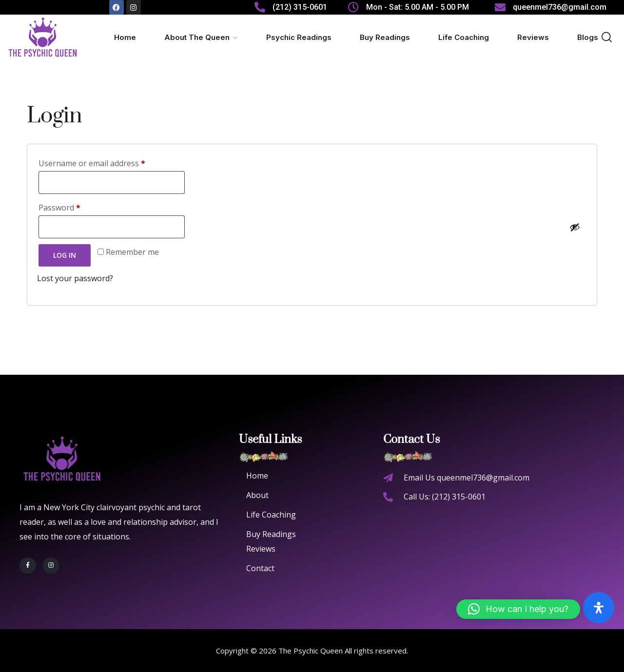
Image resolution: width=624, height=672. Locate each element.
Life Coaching (464, 37)
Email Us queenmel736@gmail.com (467, 478)
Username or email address (94, 162)
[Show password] (575, 227)
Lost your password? (75, 278)
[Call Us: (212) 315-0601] (388, 497)
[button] (518, 609)
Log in (65, 255)
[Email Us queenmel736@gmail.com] (388, 478)
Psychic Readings (299, 37)
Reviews (533, 37)
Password (62, 206)
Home (125, 37)
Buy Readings (385, 37)
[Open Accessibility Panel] (599, 608)
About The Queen (197, 37)
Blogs (588, 37)
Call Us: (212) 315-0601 (445, 497)
